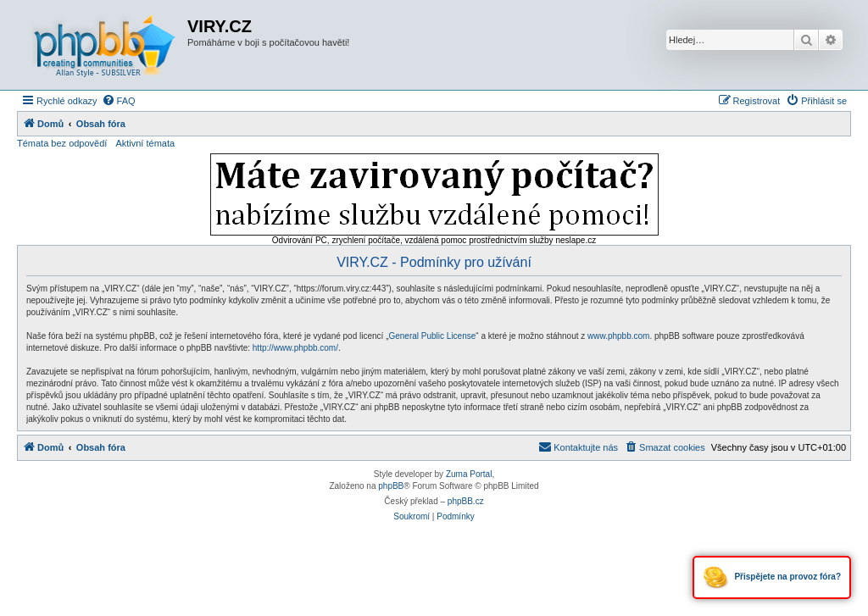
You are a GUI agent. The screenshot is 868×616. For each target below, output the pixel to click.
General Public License (432, 336)
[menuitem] (119, 101)
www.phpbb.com (618, 336)
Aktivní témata (145, 143)
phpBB (391, 486)
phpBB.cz (466, 501)
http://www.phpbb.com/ (295, 348)
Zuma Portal (469, 474)
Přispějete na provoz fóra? (772, 577)
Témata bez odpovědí (62, 143)
